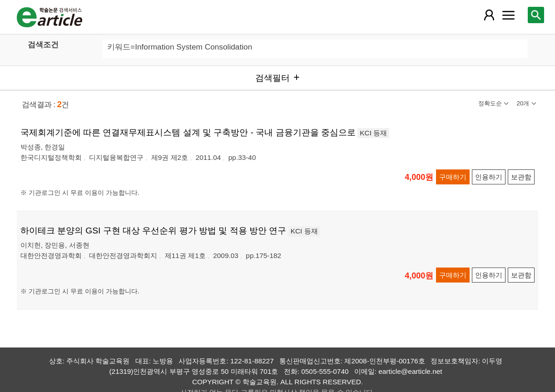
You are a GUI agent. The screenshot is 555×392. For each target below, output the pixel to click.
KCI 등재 (373, 133)
